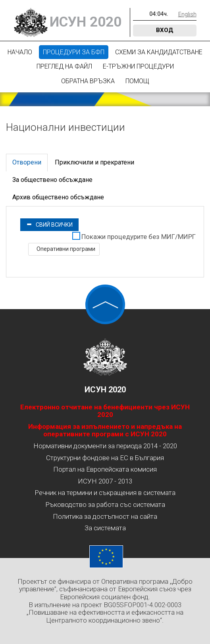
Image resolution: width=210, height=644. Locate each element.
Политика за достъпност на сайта (105, 516)
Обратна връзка (88, 81)
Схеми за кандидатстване (159, 52)
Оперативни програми (65, 249)
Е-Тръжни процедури (138, 66)
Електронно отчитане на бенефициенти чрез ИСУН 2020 (105, 411)
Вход (165, 30)
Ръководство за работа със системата (105, 504)
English (187, 14)
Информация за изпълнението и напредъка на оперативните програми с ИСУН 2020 (105, 430)
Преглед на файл (64, 66)
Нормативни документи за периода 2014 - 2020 (105, 446)
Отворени (27, 162)
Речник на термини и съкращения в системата (105, 493)
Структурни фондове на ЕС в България (105, 458)
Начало (20, 52)
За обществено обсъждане (52, 180)
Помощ (137, 81)
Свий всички (49, 225)
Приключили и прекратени (94, 162)
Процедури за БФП (74, 52)
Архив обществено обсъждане (58, 197)
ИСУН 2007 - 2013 (105, 481)
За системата (105, 528)
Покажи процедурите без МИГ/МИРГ (139, 237)
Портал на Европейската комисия (105, 469)
